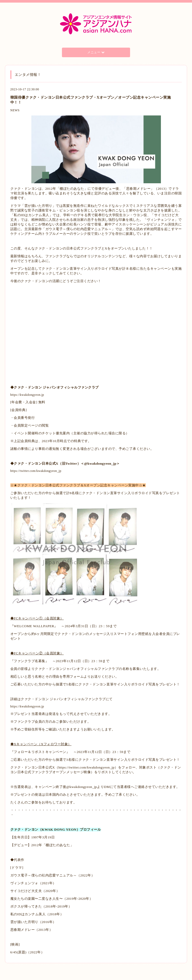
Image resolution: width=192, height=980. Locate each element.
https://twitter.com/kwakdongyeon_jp (36, 471)
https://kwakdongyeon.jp (27, 395)
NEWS (15, 110)
